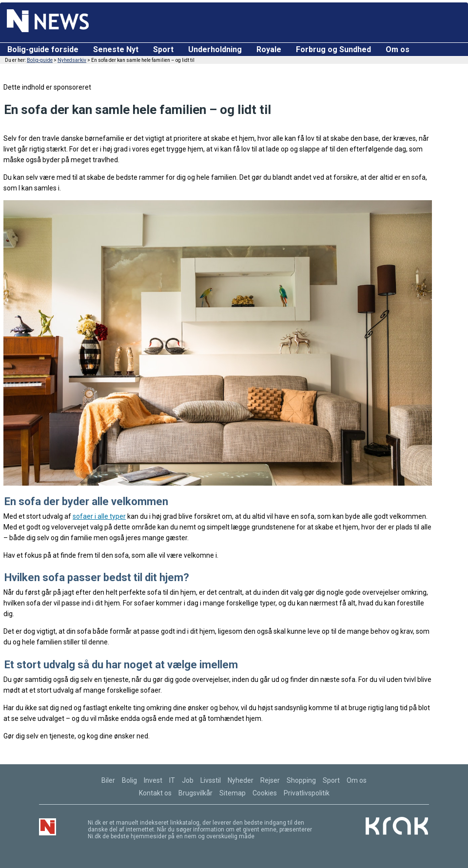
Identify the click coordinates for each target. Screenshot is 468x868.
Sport (163, 49)
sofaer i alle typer (99, 516)
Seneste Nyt (116, 49)
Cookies (265, 793)
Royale (269, 49)
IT (172, 780)
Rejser (270, 780)
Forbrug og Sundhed (333, 49)
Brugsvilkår (195, 793)
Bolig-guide (40, 60)
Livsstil (211, 780)
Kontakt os (155, 793)
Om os (398, 49)
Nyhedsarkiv (72, 60)
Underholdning (215, 49)
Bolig (129, 780)
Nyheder (241, 780)
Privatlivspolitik (307, 793)
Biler (108, 780)
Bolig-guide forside (43, 49)
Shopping (301, 780)
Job (188, 780)
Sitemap (233, 793)
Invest (153, 780)
